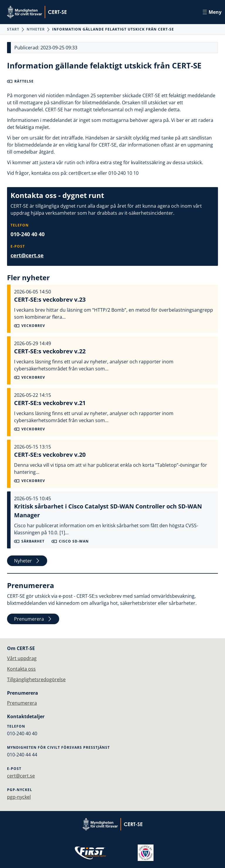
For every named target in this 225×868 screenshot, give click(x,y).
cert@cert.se (27, 255)
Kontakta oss (21, 669)
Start (13, 29)
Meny (212, 12)
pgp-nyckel (19, 797)
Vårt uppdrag (22, 658)
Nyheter (36, 29)
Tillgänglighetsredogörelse (36, 679)
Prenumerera (33, 619)
